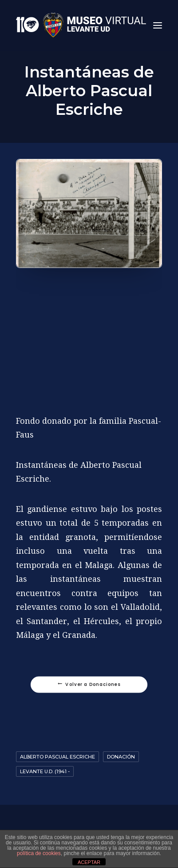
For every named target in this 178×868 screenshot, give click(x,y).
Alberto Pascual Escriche (57, 757)
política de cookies (39, 853)
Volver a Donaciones (89, 685)
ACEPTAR (89, 862)
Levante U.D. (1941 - (45, 771)
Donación (121, 757)
